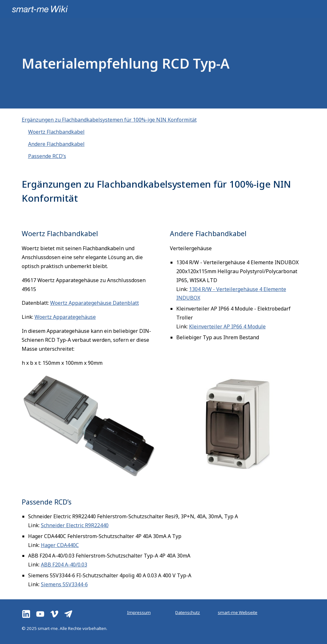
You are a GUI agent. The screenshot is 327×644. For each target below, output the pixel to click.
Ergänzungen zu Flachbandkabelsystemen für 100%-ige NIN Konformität (109, 120)
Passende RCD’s (47, 156)
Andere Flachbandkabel (56, 144)
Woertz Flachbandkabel (56, 132)
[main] (139, 63)
